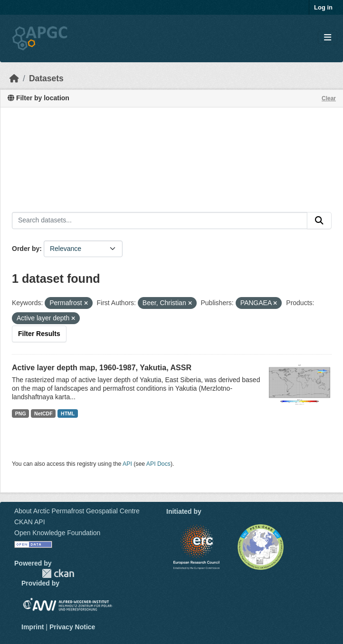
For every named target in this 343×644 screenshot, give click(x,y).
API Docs (158, 464)
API (127, 464)
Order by (26, 249)
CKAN (58, 573)
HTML (68, 413)
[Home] (14, 78)
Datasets (46, 78)
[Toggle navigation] (328, 38)
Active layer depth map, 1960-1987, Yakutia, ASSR (102, 368)
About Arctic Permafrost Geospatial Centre (77, 511)
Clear (329, 98)
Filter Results (39, 334)
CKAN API (30, 522)
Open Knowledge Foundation (57, 533)
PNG (21, 413)
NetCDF (43, 413)
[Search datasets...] (160, 221)
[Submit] (319, 221)
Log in (323, 7)
